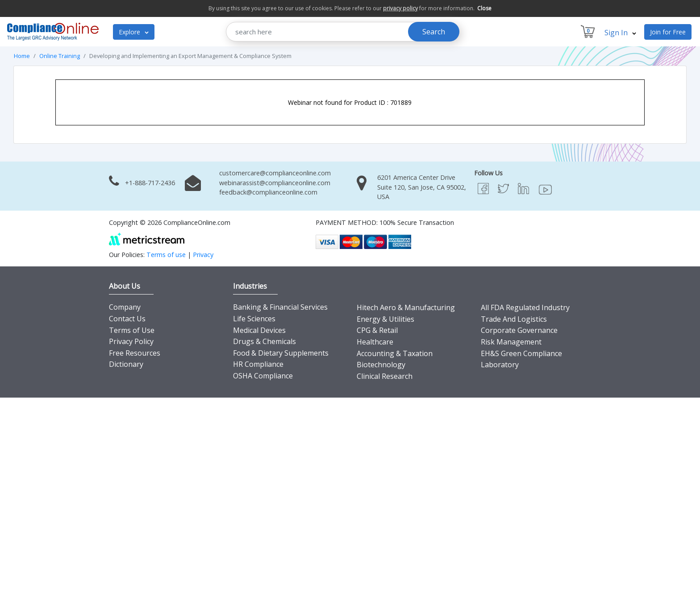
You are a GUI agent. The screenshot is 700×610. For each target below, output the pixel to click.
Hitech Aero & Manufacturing (406, 307)
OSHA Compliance (263, 376)
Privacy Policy (131, 341)
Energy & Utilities (385, 319)
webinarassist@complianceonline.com (275, 183)
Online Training (60, 56)
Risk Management (511, 342)
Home (22, 56)
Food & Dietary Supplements (281, 353)
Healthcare (375, 342)
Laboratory (500, 365)
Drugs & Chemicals (265, 341)
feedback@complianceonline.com (268, 192)
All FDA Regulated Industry (525, 307)
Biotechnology (381, 365)
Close (484, 8)
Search (434, 32)
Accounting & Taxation (395, 353)
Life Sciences (254, 319)
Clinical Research (385, 376)
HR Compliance (258, 364)
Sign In (620, 33)
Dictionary (126, 364)
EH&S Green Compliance (521, 353)
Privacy (203, 255)
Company (125, 307)
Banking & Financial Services (280, 307)
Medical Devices (259, 330)
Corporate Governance (519, 330)
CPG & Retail (377, 330)
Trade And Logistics (514, 319)
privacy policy (400, 8)
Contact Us (127, 319)
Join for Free (668, 32)
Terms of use (166, 255)
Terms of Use (132, 330)
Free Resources (135, 353)
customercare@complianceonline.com (275, 173)
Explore (134, 32)
